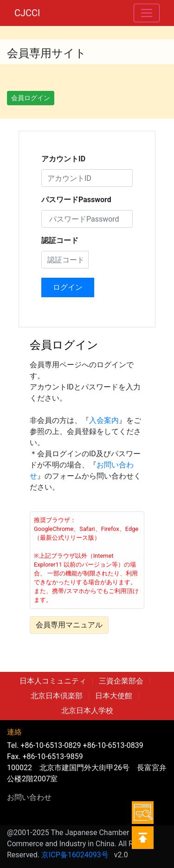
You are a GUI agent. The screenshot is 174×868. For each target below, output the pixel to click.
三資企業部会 (121, 681)
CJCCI (27, 13)
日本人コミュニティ (53, 681)
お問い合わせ (29, 797)
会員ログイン (31, 98)
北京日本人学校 (87, 711)
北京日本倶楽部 (57, 696)
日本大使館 (114, 696)
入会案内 (104, 420)
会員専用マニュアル (69, 625)
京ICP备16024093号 (75, 855)
